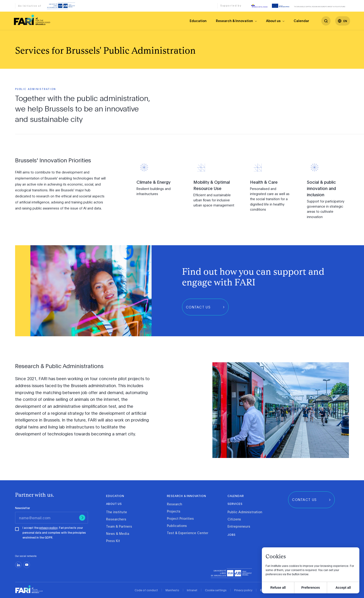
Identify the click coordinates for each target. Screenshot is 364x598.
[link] (32, 20)
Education (198, 21)
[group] (205, 307)
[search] (326, 21)
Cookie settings (216, 590)
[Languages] (343, 21)
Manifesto (172, 590)
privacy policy (48, 528)
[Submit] (82, 518)
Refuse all (278, 588)
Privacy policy (243, 590)
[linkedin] (18, 565)
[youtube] (27, 565)
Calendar (301, 21)
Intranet (192, 590)
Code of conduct (146, 590)
